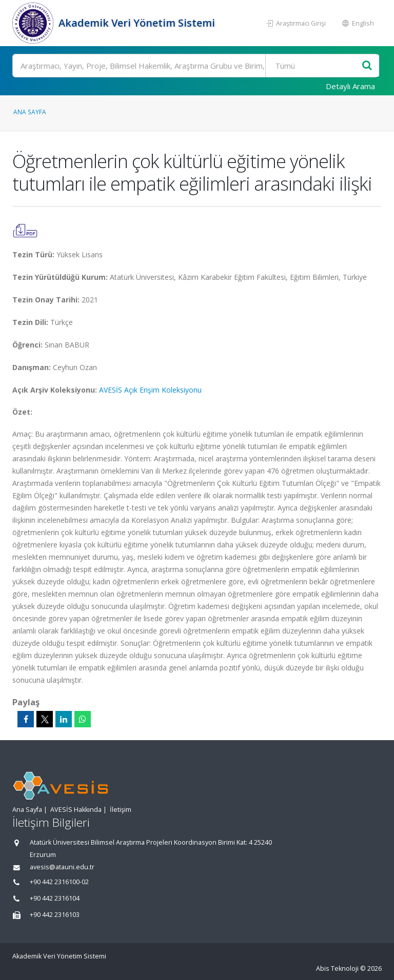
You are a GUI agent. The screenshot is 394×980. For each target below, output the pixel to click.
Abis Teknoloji (337, 968)
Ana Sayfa (30, 112)
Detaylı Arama (350, 86)
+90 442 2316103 (55, 915)
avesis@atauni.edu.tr (62, 867)
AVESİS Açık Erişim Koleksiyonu (150, 390)
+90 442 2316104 (55, 898)
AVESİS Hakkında (76, 810)
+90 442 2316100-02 (59, 882)
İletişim (121, 810)
